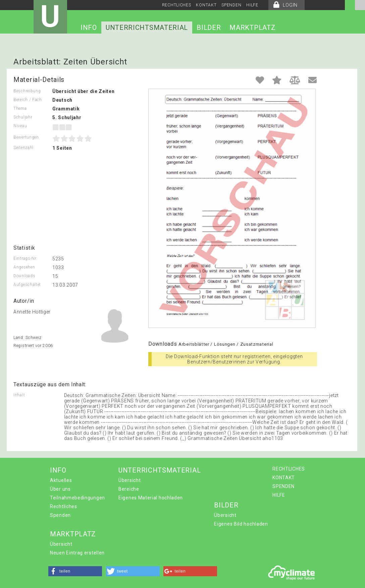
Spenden (60, 515)
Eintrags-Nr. (25, 258)
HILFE (252, 5)
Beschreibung (27, 91)
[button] (75, 571)
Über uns (60, 489)
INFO (89, 28)
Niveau (20, 126)
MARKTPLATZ (252, 28)
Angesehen (24, 267)
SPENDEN (231, 5)
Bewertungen (26, 137)
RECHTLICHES (177, 5)
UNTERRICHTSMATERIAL (147, 28)
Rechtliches (64, 506)
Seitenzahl (23, 148)
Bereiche (129, 489)
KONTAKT (206, 5)
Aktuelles (61, 480)
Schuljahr (23, 117)
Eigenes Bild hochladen (241, 524)
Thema (20, 108)
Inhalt (19, 395)
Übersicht (129, 480)
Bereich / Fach (28, 100)
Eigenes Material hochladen (151, 498)
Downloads (24, 276)
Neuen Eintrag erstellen (77, 553)
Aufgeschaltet (27, 285)
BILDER (209, 28)
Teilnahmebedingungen (77, 498)
